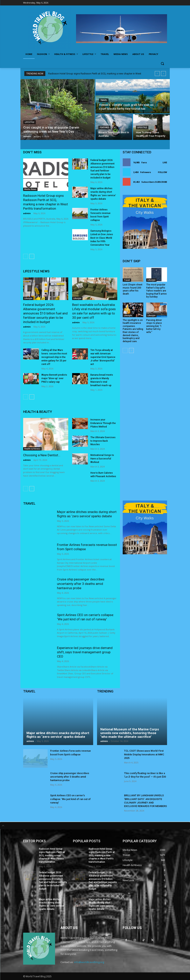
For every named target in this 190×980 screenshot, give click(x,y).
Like (165, 162)
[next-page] (32, 256)
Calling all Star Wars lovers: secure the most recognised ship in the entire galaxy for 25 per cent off (54, 357)
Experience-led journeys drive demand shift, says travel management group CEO (85, 652)
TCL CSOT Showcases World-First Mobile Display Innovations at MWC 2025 (144, 754)
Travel (104, 100)
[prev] (157, 74)
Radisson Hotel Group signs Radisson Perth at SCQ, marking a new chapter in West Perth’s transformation (52, 855)
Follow (162, 172)
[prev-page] (26, 256)
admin (27, 213)
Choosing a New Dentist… (42, 455)
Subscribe (161, 182)
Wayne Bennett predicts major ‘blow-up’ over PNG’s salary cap (54, 378)
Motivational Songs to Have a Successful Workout (102, 459)
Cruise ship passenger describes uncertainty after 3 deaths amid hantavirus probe (81, 584)
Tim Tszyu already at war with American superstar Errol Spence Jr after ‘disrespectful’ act (103, 357)
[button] (162, 64)
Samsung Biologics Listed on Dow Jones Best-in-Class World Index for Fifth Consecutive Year (102, 238)
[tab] (95, 826)
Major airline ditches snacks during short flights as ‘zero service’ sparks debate (58, 735)
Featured (104, 128)
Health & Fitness (32, 449)
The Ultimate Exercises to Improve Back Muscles (103, 441)
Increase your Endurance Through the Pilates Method (103, 423)
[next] (163, 74)
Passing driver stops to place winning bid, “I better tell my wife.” (154, 326)
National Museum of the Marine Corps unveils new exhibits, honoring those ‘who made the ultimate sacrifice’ (130, 733)
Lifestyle (30, 122)
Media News (30, 189)
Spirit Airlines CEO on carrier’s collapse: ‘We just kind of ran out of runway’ (70, 799)
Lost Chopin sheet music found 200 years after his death (133, 289)
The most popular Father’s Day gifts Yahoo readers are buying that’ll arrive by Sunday (156, 291)
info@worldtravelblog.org (89, 962)
